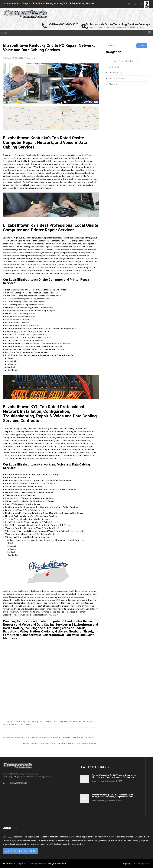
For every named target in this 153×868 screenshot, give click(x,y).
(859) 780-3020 (23, 182)
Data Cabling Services (62, 721)
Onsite (85, 721)
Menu (4, 33)
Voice (6, 724)
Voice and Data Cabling (20, 724)
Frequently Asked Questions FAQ (124, 61)
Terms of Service (117, 79)
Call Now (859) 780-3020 (20, 851)
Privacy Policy (116, 73)
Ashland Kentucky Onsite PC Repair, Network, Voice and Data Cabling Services (61, 743)
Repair (92, 721)
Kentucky (24, 346)
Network (77, 721)
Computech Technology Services (32, 863)
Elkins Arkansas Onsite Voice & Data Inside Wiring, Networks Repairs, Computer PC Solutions (48, 737)
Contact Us (114, 67)
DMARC (9, 525)
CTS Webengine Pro (140, 863)
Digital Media (17, 522)
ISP (7, 486)
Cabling (34, 721)
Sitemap (113, 84)
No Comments (28, 58)
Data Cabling (45, 721)
